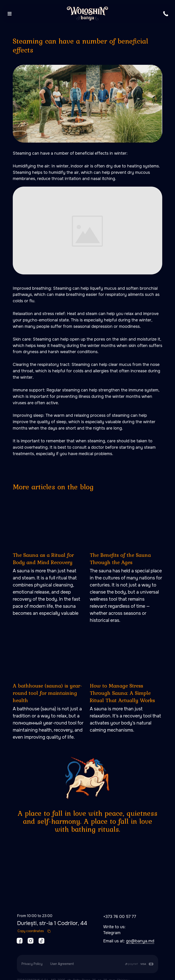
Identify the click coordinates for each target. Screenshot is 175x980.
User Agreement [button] (62, 957)
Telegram (112, 926)
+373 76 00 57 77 (120, 910)
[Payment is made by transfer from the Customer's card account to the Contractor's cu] (139, 957)
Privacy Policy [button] (32, 957)
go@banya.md (140, 934)
